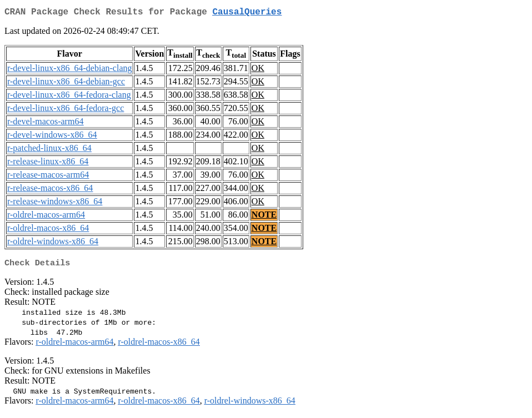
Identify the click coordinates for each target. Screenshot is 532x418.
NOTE (264, 217)
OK (258, 70)
